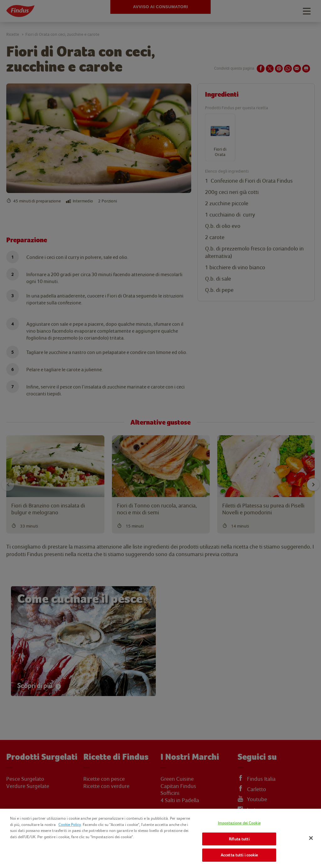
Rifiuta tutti (239, 839)
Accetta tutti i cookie (239, 855)
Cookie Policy (70, 825)
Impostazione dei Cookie (239, 823)
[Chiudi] (311, 838)
